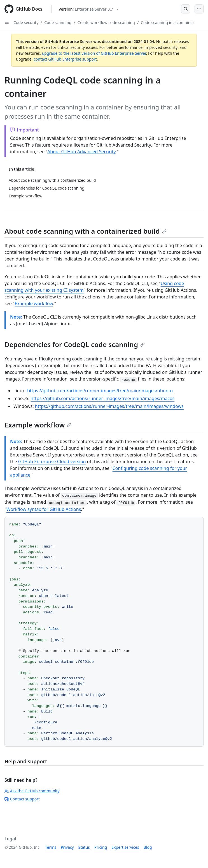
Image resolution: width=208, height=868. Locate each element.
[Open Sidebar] (7, 22)
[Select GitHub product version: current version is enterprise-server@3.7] (89, 9)
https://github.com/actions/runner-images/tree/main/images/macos (102, 398)
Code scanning (58, 22)
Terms (51, 847)
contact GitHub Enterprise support (65, 59)
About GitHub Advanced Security (81, 152)
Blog (148, 847)
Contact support (22, 799)
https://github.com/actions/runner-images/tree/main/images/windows (109, 406)
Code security (26, 22)
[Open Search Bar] (186, 9)
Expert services (125, 847)
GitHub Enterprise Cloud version (52, 462)
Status (84, 847)
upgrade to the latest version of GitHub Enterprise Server (94, 53)
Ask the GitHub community (32, 791)
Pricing (101, 847)
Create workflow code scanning (106, 22)
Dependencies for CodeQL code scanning (75, 344)
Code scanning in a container (168, 22)
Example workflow (34, 303)
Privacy (67, 847)
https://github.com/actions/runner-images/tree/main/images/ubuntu (100, 391)
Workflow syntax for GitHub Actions (44, 509)
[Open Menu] (199, 9)
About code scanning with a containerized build (86, 231)
